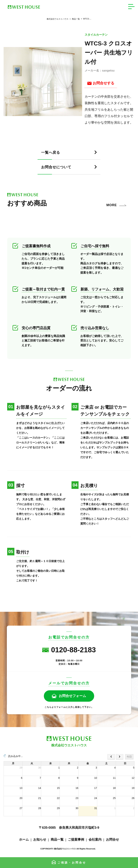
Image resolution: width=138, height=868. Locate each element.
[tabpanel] (43, 82)
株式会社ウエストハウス (58, 19)
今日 (129, 757)
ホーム (24, 840)
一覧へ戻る (52, 153)
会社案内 (95, 840)
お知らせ (40, 840)
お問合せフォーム (72, 696)
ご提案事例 (76, 840)
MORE (112, 205)
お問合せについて (58, 167)
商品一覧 (74, 19)
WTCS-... (86, 19)
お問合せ (112, 840)
